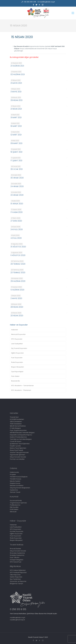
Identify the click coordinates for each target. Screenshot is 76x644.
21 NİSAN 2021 (16, 109)
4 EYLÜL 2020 (16, 238)
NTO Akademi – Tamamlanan (22, 386)
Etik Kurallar (14, 507)
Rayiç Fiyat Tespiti (16, 450)
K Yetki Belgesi (15, 428)
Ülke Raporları (15, 575)
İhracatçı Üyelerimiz (17, 553)
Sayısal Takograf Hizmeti (19, 452)
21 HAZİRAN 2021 (17, 66)
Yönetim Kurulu (16, 479)
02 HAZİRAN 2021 (18, 74)
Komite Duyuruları (17, 531)
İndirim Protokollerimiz (18, 437)
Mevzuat (13, 512)
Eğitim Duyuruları (17, 353)
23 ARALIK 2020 (17, 195)
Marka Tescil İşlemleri (18, 448)
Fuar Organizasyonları (18, 430)
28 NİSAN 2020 (17, 307)
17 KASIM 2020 (17, 212)
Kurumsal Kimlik (16, 501)
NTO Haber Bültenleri (18, 570)
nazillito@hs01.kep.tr (17, 620)
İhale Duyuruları (17, 362)
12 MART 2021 (16, 135)
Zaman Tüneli (15, 492)
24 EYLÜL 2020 (17, 229)
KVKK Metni (14, 509)
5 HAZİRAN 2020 (17, 290)
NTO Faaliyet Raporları (18, 572)
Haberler (15, 330)
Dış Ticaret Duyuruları (19, 348)
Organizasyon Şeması (18, 503)
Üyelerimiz (14, 490)
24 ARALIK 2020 (17, 186)
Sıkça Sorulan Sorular (18, 457)
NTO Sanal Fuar (16, 562)
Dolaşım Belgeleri (17, 560)
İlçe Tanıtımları (15, 579)
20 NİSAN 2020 (17, 316)
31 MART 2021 (16, 117)
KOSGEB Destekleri (17, 419)
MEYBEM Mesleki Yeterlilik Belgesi (22, 433)
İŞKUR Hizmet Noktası (18, 426)
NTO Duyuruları (17, 339)
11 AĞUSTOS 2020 (18, 255)
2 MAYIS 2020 (16, 298)
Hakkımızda (14, 472)
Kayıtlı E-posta (15, 446)
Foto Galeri (15, 376)
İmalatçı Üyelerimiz (17, 555)
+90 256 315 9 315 (30, 2)
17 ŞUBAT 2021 (16, 161)
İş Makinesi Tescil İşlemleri (20, 444)
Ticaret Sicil (14, 417)
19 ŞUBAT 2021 (16, 152)
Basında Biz (16, 381)
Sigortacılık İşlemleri (17, 455)
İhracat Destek (15, 549)
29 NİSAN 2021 (16, 100)
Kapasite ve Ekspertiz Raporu (21, 435)
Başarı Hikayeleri (18, 367)
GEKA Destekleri (16, 422)
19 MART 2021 (16, 126)
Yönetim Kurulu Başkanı (19, 477)
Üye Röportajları (17, 372)
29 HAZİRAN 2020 (18, 281)
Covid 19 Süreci (16, 441)
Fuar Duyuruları (17, 358)
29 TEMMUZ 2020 (18, 264)
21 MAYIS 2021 (16, 83)
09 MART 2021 (16, 143)
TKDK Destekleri (16, 424)
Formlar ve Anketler (17, 459)
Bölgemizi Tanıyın (16, 584)
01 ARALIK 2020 (17, 204)
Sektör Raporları (16, 577)
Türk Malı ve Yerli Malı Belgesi (21, 439)
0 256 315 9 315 (18, 609)
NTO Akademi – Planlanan (21, 390)
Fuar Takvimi (15, 557)
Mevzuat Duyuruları (18, 334)
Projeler (13, 474)
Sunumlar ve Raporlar (18, 581)
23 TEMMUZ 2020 (18, 273)
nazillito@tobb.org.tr (47, 2)
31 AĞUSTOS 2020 (18, 247)
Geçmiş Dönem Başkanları (20, 488)
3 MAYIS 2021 (16, 92)
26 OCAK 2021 (17, 169)
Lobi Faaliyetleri (17, 344)
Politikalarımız (15, 505)
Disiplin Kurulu (15, 483)
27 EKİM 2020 (16, 221)
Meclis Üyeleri (15, 481)
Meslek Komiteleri (17, 486)
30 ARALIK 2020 (17, 178)
